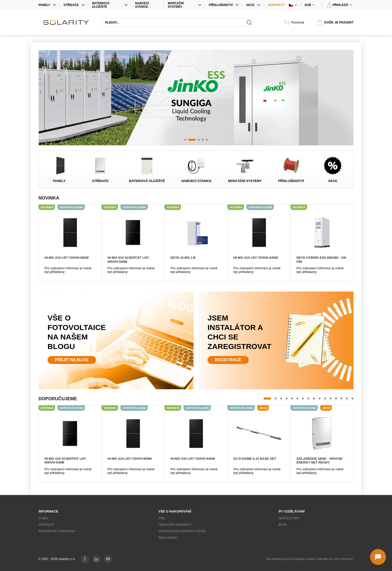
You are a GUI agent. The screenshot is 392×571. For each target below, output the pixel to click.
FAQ (161, 518)
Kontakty (276, 5)
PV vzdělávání (291, 511)
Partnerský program (57, 531)
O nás (43, 518)
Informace (48, 511)
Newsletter (289, 518)
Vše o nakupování (175, 511)
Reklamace (168, 538)
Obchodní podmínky (175, 525)
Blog (283, 525)
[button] (185, 140)
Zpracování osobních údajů (182, 531)
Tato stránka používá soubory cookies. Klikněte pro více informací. (309, 559)
